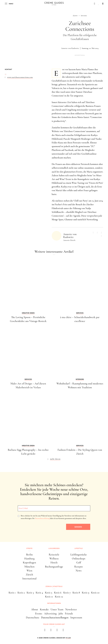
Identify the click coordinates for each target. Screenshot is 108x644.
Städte (29, 548)
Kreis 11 (49, 597)
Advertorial (80, 55)
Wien (29, 571)
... (6, 73)
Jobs (61, 613)
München (29, 567)
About (34, 609)
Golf (79, 562)
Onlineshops (79, 558)
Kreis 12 (59, 597)
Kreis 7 (67, 593)
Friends (69, 613)
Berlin (29, 555)
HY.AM (68, 638)
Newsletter (71, 609)
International (29, 578)
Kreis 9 (85, 593)
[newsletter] (63, 631)
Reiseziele (54, 555)
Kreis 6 (58, 593)
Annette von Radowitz (70, 48)
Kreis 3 (30, 593)
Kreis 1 (12, 593)
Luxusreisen (54, 548)
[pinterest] (57, 631)
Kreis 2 (21, 593)
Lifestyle (79, 548)
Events (39, 613)
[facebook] (45, 631)
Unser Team (57, 609)
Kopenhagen (29, 562)
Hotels (54, 562)
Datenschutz (33, 617)
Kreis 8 (76, 593)
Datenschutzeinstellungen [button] (55, 617)
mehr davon (55, 459)
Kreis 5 (49, 593)
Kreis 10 (95, 593)
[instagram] (51, 631)
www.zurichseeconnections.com (20, 77)
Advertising (50, 613)
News (79, 571)
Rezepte (79, 567)
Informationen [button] (54, 603)
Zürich (29, 574)
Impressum (76, 617)
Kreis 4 (39, 593)
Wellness (54, 558)
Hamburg (29, 558)
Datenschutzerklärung (42, 518)
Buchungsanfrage (54, 567)
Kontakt (44, 609)
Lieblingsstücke (79, 555)
